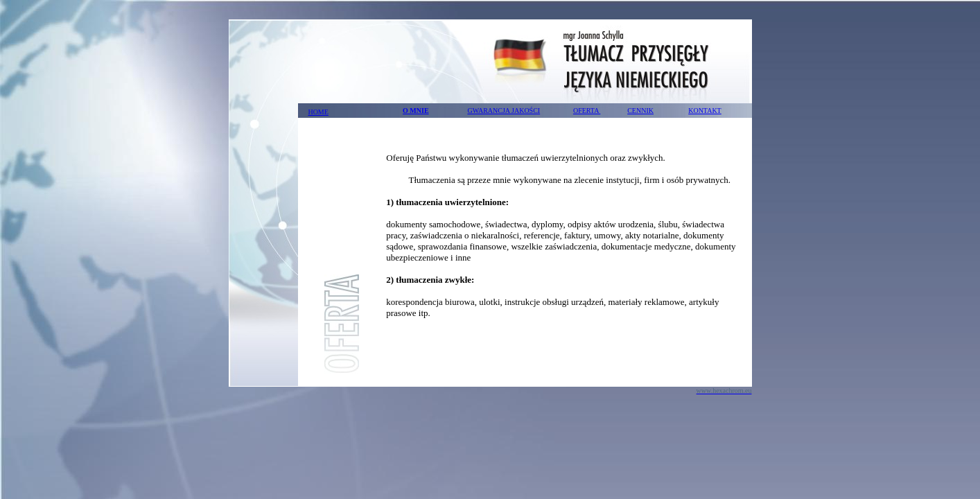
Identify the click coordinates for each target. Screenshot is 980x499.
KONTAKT (705, 111)
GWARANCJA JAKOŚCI (504, 111)
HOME (318, 112)
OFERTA (587, 111)
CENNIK (640, 111)
